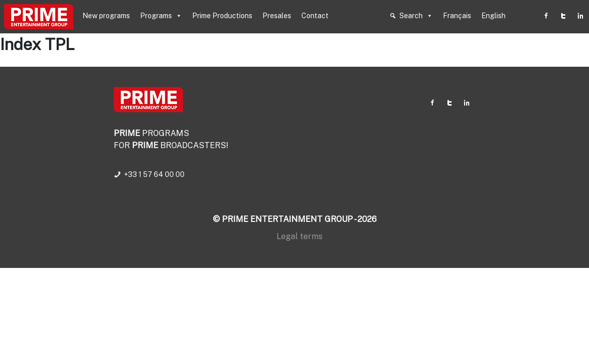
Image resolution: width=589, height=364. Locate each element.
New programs (106, 16)
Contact (315, 16)
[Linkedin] (580, 16)
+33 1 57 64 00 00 (154, 174)
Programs (161, 16)
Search (416, 16)
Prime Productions (222, 16)
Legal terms (300, 236)
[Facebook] (546, 16)
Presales (277, 16)
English (493, 16)
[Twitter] (563, 16)
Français (457, 16)
